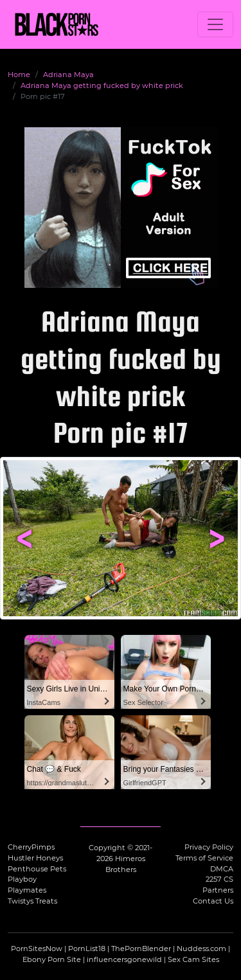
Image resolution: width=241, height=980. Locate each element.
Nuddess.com (201, 949)
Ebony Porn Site (52, 959)
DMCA (222, 869)
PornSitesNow (37, 949)
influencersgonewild (124, 959)
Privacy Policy (209, 847)
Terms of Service (204, 858)
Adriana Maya (68, 75)
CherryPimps (31, 847)
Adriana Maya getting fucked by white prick (102, 85)
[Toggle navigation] (215, 24)
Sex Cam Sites (193, 959)
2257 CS (219, 879)
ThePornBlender (141, 949)
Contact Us (213, 901)
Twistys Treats (32, 901)
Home (19, 75)
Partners (218, 890)
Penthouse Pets (37, 869)
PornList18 (87, 949)
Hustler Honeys (35, 858)
